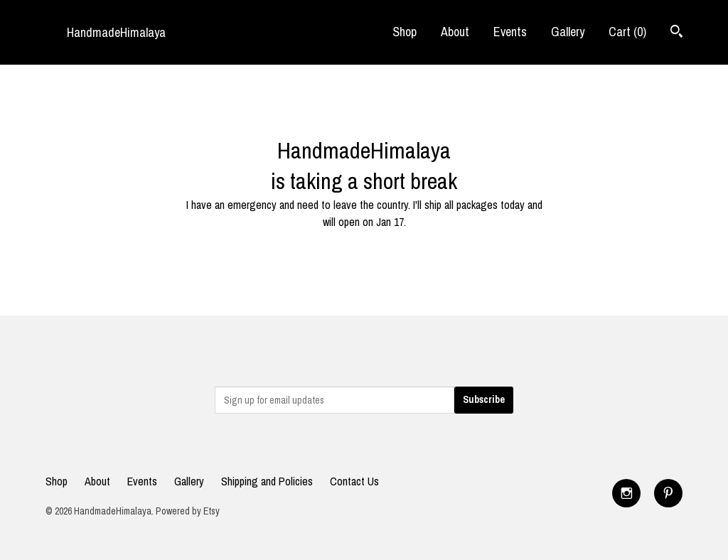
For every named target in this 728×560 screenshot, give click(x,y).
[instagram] (626, 493)
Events (510, 32)
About (455, 32)
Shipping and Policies (267, 481)
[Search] (676, 33)
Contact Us (354, 481)
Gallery (568, 32)
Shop (405, 32)
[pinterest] (668, 493)
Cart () (627, 32)
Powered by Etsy (188, 511)
